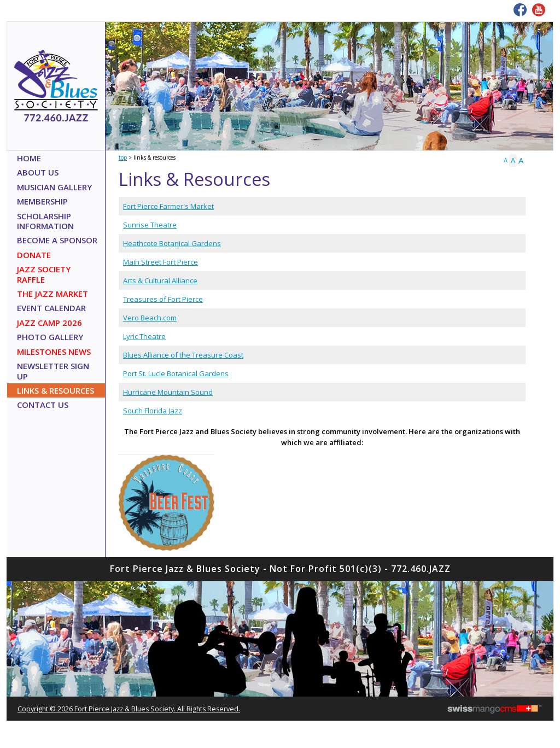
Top (123, 157)
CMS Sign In (13, 571)
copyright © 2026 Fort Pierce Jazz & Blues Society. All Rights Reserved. (129, 709)
